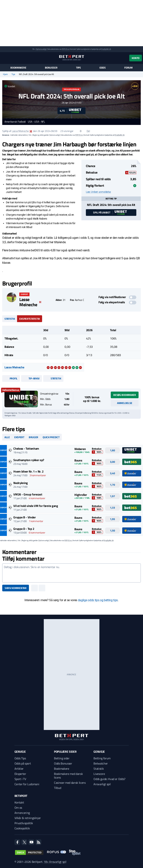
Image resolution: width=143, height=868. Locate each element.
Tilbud (58, 788)
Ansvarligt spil (102, 784)
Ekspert (19, 437)
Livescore (99, 774)
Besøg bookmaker (125, 395)
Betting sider (62, 758)
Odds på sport (23, 763)
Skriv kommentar (16, 588)
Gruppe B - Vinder (25, 517)
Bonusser (51, 68)
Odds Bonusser (63, 763)
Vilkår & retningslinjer (28, 818)
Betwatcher (101, 763)
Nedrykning (21, 483)
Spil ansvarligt (41, 49)
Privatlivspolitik (24, 823)
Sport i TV (20, 779)
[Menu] (4, 58)
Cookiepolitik (22, 828)
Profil (11, 378)
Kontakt (19, 802)
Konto (136, 58)
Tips (78, 68)
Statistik (10, 319)
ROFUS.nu (65, 49)
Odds (103, 68)
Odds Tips (20, 758)
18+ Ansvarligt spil (55, 862)
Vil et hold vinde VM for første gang (36, 506)
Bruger (33, 437)
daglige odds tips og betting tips (98, 600)
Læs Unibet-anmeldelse (98, 192)
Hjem (5, 74)
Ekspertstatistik (30, 319)
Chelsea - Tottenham (26, 449)
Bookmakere (18, 68)
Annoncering (22, 813)
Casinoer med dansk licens (70, 783)
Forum (128, 68)
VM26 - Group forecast (28, 494)
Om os (18, 808)
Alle (7, 437)
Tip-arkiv (32, 378)
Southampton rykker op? (29, 460)
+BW (135, 86)
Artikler (19, 769)
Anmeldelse (125, 403)
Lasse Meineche (20, 131)
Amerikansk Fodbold (15, 122)
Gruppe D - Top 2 (24, 529)
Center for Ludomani (27, 784)
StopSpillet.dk (106, 49)
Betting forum (102, 758)
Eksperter (20, 774)
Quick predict (51, 437)
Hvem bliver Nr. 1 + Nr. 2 (28, 471)
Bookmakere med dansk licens (68, 776)
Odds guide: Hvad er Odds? (109, 779)
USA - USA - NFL (36, 122)
